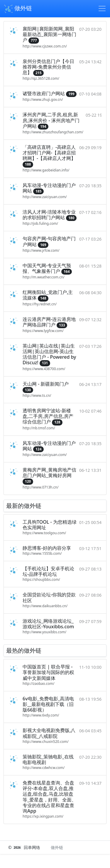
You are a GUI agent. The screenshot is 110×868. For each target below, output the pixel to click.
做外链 (18, 9)
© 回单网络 (25, 847)
